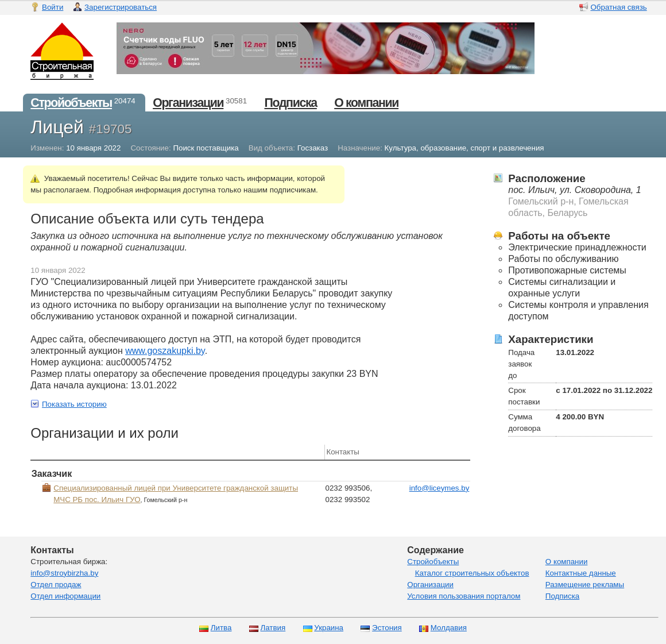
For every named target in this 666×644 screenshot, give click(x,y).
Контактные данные (581, 573)
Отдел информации (65, 596)
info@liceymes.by (440, 488)
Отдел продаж (56, 585)
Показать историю (74, 404)
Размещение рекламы (585, 585)
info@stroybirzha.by (64, 573)
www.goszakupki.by (165, 351)
